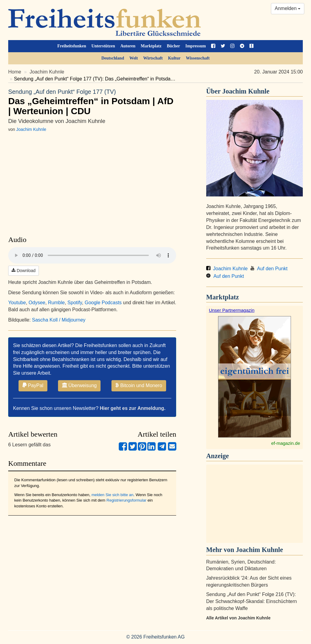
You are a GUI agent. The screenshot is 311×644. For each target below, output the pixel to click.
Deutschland (113, 58)
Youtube (17, 303)
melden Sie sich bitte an (112, 495)
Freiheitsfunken (72, 46)
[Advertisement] (255, 504)
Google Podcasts (103, 303)
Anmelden (288, 8)
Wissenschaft (198, 58)
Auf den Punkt (269, 269)
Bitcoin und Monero (139, 385)
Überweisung (79, 385)
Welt (134, 58)
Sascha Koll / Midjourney (59, 320)
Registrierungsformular (127, 500)
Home (15, 72)
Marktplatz (151, 46)
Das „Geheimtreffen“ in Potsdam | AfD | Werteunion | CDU (92, 102)
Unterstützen (103, 46)
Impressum (195, 46)
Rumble (56, 303)
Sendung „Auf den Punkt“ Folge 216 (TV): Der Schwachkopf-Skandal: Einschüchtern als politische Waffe (252, 601)
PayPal (33, 385)
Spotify (75, 303)
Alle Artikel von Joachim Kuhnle (238, 618)
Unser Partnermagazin (232, 310)
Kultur (174, 58)
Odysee (37, 303)
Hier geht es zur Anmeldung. (133, 408)
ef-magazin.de (286, 443)
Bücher (173, 46)
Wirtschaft (153, 58)
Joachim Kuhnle (47, 72)
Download (24, 271)
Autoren (128, 46)
